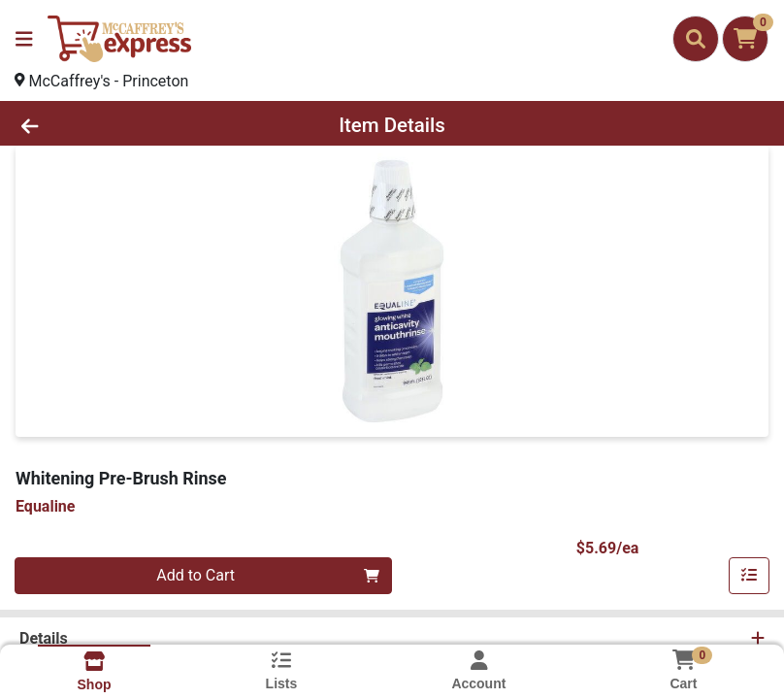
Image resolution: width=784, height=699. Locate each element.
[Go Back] (110, 125)
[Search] (696, 39)
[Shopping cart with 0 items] (745, 39)
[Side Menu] (24, 39)
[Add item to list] (749, 576)
